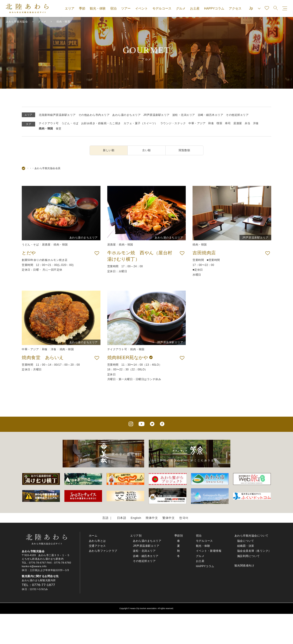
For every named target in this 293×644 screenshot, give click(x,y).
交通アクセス (97, 546)
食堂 (59, 129)
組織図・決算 (246, 546)
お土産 (195, 8)
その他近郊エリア (237, 115)
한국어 (184, 518)
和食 (211, 123)
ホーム (93, 536)
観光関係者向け (244, 566)
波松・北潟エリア (184, 115)
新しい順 (109, 150)
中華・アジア (197, 123)
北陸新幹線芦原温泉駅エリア (57, 115)
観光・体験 (98, 8)
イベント (142, 8)
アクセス (235, 8)
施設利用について (249, 556)
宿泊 (113, 8)
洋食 (256, 123)
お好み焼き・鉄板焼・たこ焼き (101, 123)
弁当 (248, 123)
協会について (246, 541)
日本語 (122, 518)
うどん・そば (70, 123)
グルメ (181, 8)
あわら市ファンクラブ (103, 551)
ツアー (126, 8)
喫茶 (219, 123)
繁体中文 (168, 518)
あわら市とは (97, 541)
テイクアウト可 (49, 123)
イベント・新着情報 (209, 551)
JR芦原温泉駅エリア (156, 115)
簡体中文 (152, 518)
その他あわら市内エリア (94, 115)
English (136, 518)
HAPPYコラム (214, 8)
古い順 (146, 150)
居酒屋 (238, 123)
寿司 (228, 123)
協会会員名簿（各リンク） (254, 551)
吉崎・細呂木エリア (211, 115)
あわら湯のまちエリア (126, 115)
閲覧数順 (184, 150)
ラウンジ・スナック (173, 123)
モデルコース (162, 8)
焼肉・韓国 (46, 129)
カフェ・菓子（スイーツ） (141, 123)
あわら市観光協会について (251, 536)
